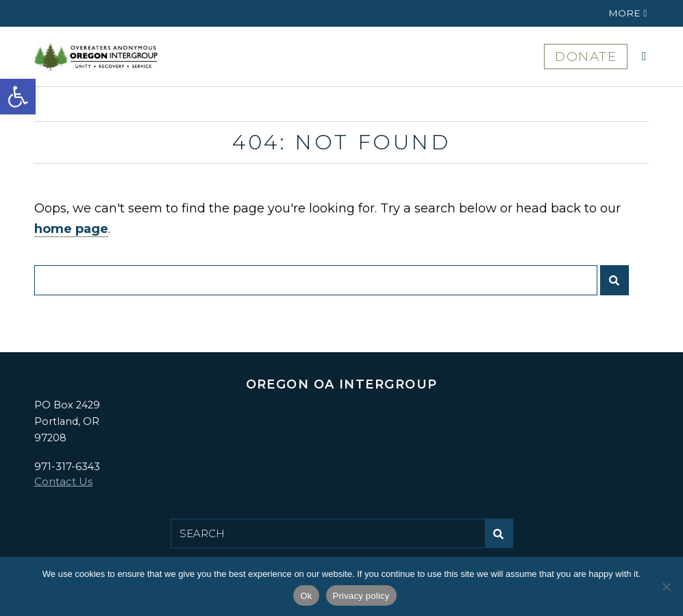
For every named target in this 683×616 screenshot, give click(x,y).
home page (71, 229)
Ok (306, 596)
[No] (666, 587)
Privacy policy (361, 596)
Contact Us (63, 481)
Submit (618, 285)
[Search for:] (316, 280)
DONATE (586, 57)
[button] (18, 97)
